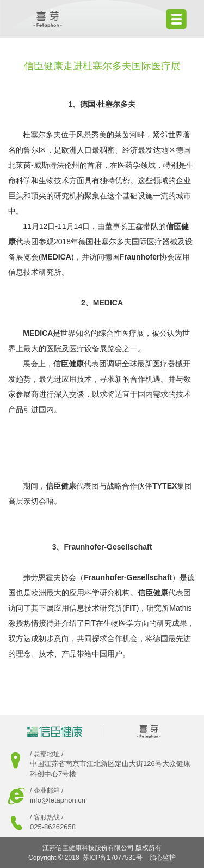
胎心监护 (163, 858)
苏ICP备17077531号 (112, 858)
